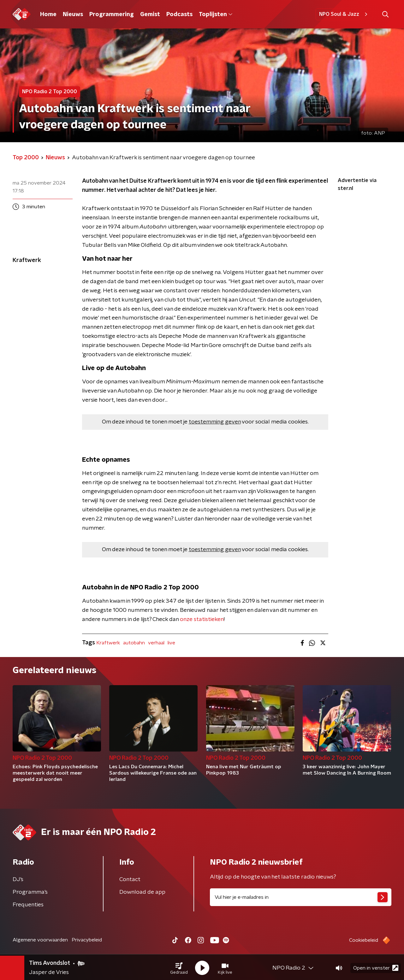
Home (48, 15)
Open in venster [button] (376, 967)
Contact (130, 880)
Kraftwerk (108, 643)
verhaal (156, 643)
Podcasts (179, 15)
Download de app (142, 892)
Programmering (112, 15)
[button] (179, 967)
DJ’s (18, 880)
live (171, 643)
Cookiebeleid (364, 940)
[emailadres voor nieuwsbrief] (301, 897)
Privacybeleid (87, 940)
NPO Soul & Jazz (344, 14)
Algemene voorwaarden (40, 940)
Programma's (30, 892)
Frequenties (28, 905)
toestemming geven (215, 422)
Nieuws (73, 15)
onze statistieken (202, 619)
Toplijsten (216, 15)
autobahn (134, 643)
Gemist (150, 15)
